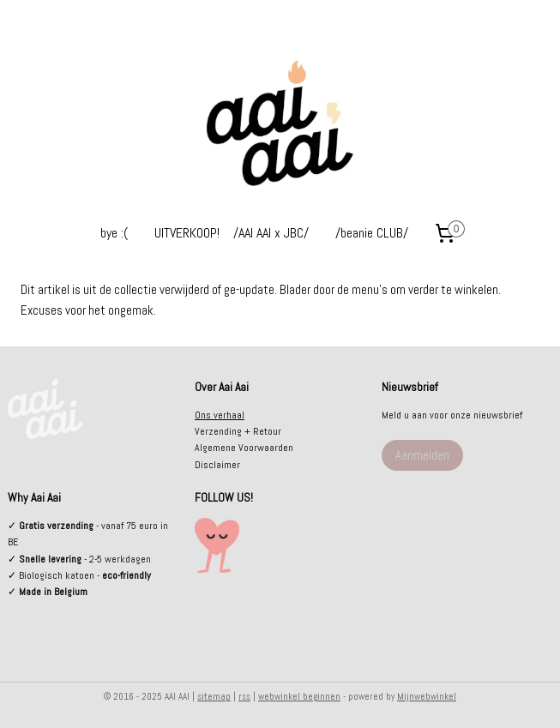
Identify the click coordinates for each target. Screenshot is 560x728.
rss (244, 696)
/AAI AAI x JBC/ (271, 233)
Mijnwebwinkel (427, 696)
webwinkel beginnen (299, 696)
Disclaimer (217, 465)
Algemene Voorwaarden (244, 448)
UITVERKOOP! (187, 233)
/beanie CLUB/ (372, 233)
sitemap (214, 696)
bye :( (114, 233)
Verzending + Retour (238, 431)
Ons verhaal (220, 415)
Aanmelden (422, 455)
